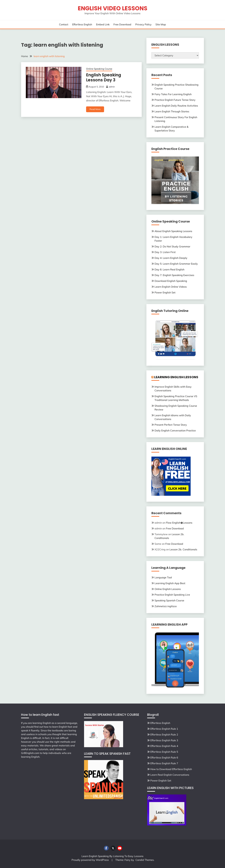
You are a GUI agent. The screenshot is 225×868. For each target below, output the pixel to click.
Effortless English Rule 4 (164, 746)
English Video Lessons (113, 8)
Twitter (113, 848)
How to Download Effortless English (171, 769)
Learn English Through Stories (172, 111)
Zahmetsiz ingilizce (166, 606)
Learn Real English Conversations (170, 775)
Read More (95, 109)
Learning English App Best (170, 583)
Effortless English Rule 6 (164, 758)
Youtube (120, 848)
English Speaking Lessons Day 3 (104, 78)
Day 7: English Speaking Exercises (174, 275)
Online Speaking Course (99, 69)
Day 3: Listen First (165, 252)
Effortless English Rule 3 (164, 740)
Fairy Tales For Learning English (173, 94)
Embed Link (103, 24)
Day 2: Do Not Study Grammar (172, 246)
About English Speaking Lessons (173, 231)
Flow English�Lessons (179, 523)
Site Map (161, 24)
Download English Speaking (171, 281)
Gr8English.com (30, 753)
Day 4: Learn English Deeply (171, 258)
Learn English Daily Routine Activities (176, 106)
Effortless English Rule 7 (164, 763)
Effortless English (82, 24)
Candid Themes (145, 860)
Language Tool (163, 577)
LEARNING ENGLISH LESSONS (176, 377)
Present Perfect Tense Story (171, 425)
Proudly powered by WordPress (90, 860)
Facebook (106, 848)
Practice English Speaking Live (172, 595)
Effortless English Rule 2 (164, 735)
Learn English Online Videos (171, 287)
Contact (64, 24)
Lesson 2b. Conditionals (183, 549)
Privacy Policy (143, 24)
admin (112, 87)
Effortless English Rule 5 (164, 752)
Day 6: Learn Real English (169, 269)
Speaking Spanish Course (169, 600)
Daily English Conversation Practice (175, 430)
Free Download (122, 24)
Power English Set (165, 292)
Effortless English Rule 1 (164, 729)
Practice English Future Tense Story (175, 100)
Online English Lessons (168, 589)
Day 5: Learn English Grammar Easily (176, 264)
